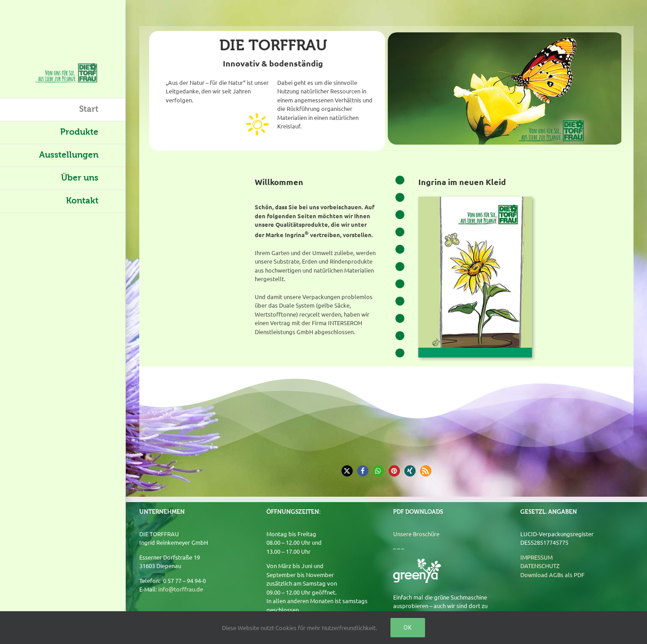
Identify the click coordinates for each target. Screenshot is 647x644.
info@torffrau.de (181, 589)
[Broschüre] (475, 200)
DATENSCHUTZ (540, 566)
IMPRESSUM (536, 557)
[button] (347, 471)
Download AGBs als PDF (552, 575)
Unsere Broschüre (416, 534)
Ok (408, 627)
